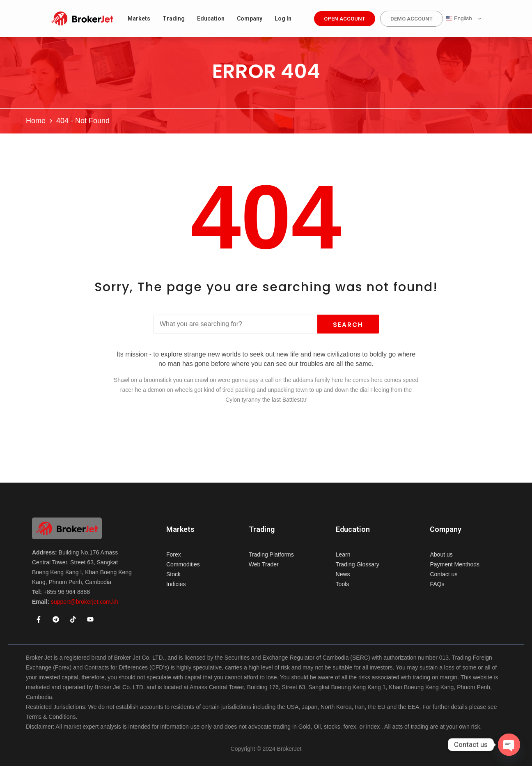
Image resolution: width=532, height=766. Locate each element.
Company (446, 529)
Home (36, 121)
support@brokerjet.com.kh (85, 602)
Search (348, 325)
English (459, 18)
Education (353, 529)
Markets (180, 529)
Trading (262, 529)
